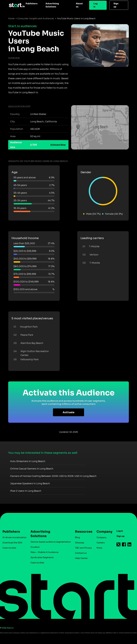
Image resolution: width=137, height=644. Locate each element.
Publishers (32, 4)
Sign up (116, 5)
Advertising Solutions (52, 5)
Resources (82, 532)
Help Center (81, 558)
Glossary (80, 543)
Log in (95, 5)
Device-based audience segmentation (51, 542)
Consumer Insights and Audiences (36, 19)
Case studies (9, 548)
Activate (69, 412)
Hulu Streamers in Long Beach (28, 461)
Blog (77, 537)
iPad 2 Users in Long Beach (26, 491)
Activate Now (58, 145)
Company (103, 532)
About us (79, 5)
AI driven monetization (14, 537)
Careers (101, 543)
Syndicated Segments (42, 557)
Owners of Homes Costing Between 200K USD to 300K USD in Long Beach (53, 476)
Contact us (81, 553)
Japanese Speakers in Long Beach (30, 483)
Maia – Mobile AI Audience (44, 552)
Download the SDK (12, 543)
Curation (35, 547)
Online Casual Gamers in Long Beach (32, 469)
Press (99, 548)
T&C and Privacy (83, 548)
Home (11, 19)
